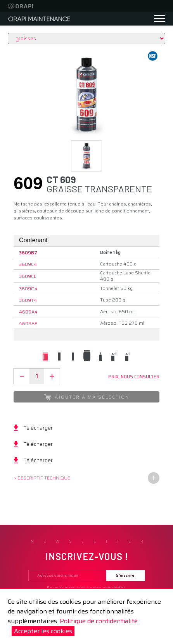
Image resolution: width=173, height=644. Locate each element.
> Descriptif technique (42, 478)
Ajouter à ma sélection (87, 397)
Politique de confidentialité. (99, 621)
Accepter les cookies (43, 631)
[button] (86, 156)
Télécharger (38, 428)
